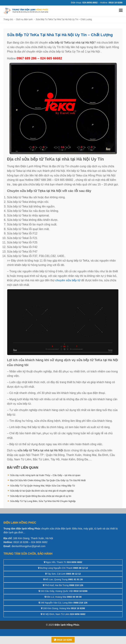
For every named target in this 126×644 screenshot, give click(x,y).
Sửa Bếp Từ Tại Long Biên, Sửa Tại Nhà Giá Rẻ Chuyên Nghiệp (43, 501)
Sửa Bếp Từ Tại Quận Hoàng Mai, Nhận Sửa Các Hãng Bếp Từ (43, 486)
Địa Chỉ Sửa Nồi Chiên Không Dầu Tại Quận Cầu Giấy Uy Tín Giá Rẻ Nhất (48, 480)
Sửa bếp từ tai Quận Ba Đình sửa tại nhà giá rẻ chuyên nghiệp (42, 491)
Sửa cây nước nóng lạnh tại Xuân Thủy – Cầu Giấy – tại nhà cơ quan (45, 475)
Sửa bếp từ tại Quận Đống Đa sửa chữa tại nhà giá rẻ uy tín (41, 496)
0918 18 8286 (63, 640)
